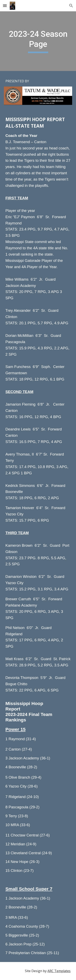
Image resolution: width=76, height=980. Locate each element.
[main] (38, 41)
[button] (5, 6)
